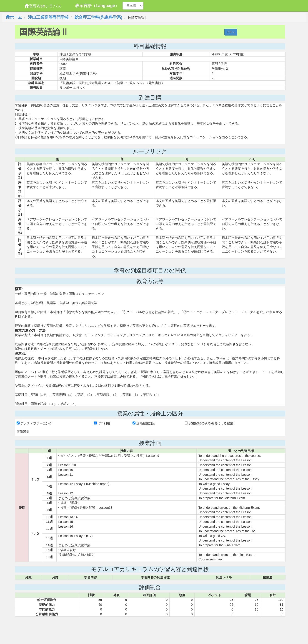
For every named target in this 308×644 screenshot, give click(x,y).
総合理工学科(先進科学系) (98, 17)
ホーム (14, 17)
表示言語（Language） (97, 6)
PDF (231, 32)
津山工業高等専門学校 (48, 17)
